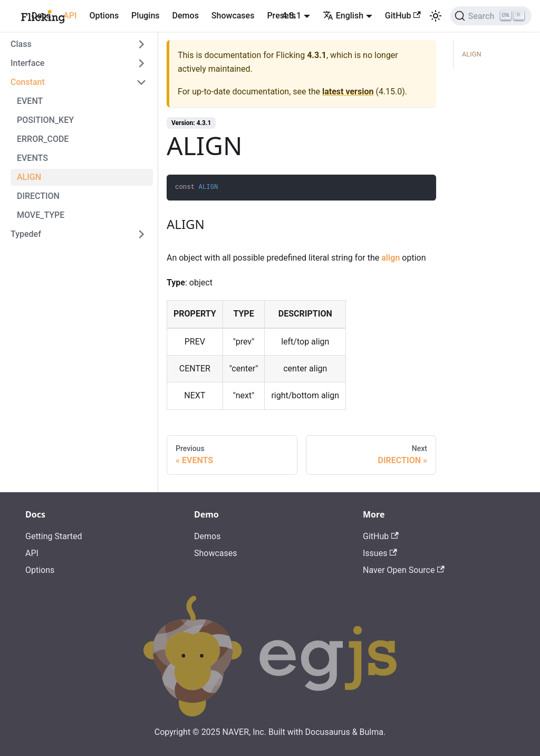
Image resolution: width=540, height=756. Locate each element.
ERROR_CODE (43, 139)
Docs (41, 16)
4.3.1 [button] (292, 16)
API (70, 16)
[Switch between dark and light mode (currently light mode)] (436, 16)
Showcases (233, 16)
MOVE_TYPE (41, 215)
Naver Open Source (404, 570)
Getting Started (54, 536)
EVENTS (32, 158)
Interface (27, 63)
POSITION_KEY (45, 120)
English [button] (343, 16)
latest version (348, 92)
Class (21, 44)
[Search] (491, 16)
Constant (28, 82)
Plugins (145, 16)
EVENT (30, 101)
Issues (380, 553)
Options (104, 16)
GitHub (403, 16)
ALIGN (29, 177)
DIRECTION (38, 196)
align (390, 258)
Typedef (26, 234)
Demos (186, 16)
